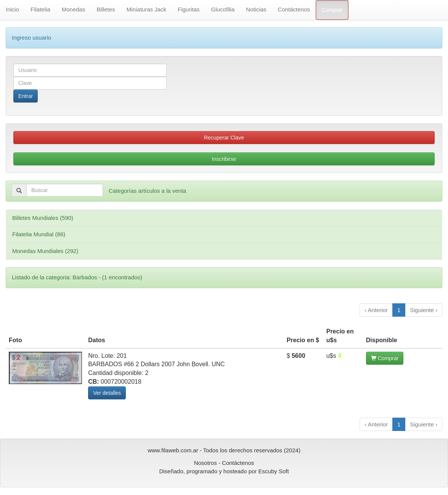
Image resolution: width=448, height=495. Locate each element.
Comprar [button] (385, 358)
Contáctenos (294, 9)
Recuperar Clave (224, 138)
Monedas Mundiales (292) (45, 251)
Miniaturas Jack (146, 9)
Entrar (26, 96)
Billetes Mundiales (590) (43, 218)
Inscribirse (224, 159)
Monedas (74, 9)
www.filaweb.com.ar (173, 450)
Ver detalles (107, 393)
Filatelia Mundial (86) (39, 234)
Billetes (106, 9)
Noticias (256, 9)
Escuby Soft (274, 471)
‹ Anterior (376, 310)
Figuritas (189, 9)
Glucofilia (223, 9)
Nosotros (206, 463)
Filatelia (40, 9)
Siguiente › (424, 310)
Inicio (12, 9)
